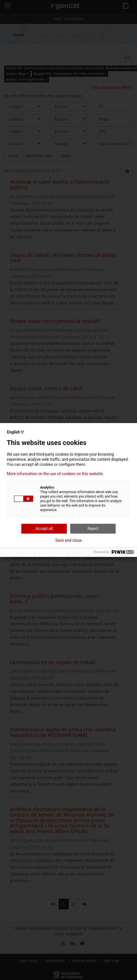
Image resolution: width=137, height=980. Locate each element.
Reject (93, 529)
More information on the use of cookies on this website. (55, 474)
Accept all (44, 529)
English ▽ (15, 432)
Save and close (68, 540)
